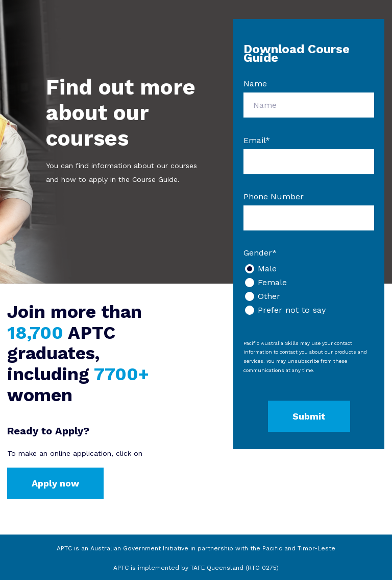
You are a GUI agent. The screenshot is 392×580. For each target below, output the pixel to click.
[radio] (309, 269)
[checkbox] (309, 289)
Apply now (55, 483)
